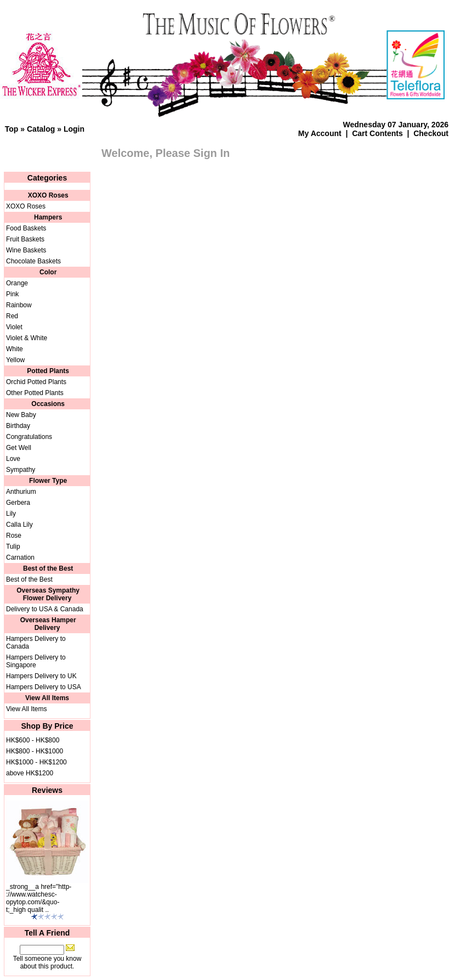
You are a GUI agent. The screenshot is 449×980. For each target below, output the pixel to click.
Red (12, 316)
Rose (14, 536)
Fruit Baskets (25, 239)
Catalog (41, 129)
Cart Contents (377, 133)
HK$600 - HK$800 (33, 740)
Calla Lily (19, 525)
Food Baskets (26, 228)
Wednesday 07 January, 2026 (396, 125)
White (15, 349)
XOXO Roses (26, 206)
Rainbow (19, 305)
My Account (320, 133)
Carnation (20, 557)
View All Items (26, 709)
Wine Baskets (26, 250)
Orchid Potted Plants (36, 382)
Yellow (15, 360)
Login (74, 129)
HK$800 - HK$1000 (35, 751)
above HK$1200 (30, 773)
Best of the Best (29, 579)
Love (13, 459)
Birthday (18, 426)
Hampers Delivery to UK (41, 676)
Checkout (431, 133)
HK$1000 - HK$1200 (36, 762)
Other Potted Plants (35, 393)
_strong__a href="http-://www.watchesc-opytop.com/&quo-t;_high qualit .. (39, 898)
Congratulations (29, 437)
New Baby (21, 415)
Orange (17, 283)
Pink (12, 294)
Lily (11, 514)
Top (12, 129)
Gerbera (18, 503)
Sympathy (21, 470)
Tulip (13, 547)
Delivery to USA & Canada (45, 609)
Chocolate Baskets (33, 261)
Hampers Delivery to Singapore (36, 661)
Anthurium (21, 492)
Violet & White (27, 338)
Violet (14, 327)
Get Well (19, 448)
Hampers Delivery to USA (44, 687)
